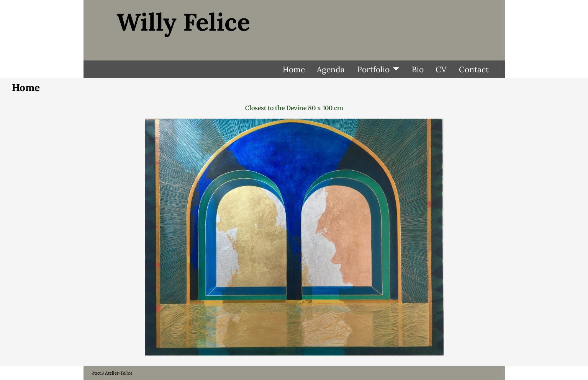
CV (441, 69)
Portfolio (373, 69)
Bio (418, 69)
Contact (474, 69)
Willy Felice (183, 22)
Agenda (331, 69)
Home (294, 69)
